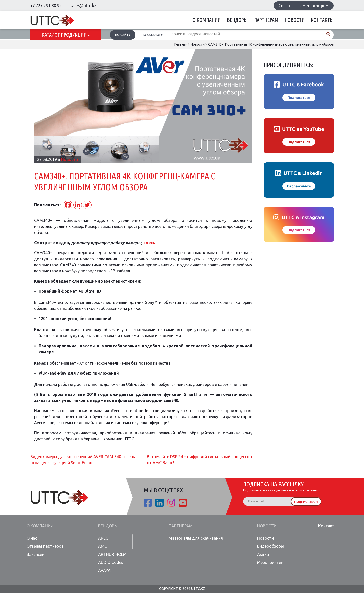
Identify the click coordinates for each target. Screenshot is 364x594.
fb (148, 503)
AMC (103, 546)
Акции (263, 554)
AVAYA (104, 570)
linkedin (160, 503)
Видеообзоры (270, 546)
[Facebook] (68, 205)
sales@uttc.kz (83, 5)
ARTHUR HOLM (112, 554)
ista (171, 503)
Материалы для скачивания (196, 538)
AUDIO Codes (111, 562)
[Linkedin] (78, 205)
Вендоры (237, 20)
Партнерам (266, 20)
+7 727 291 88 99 (46, 5)
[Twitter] (87, 205)
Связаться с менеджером (304, 5)
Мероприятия (270, 562)
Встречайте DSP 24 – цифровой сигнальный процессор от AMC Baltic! (199, 460)
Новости (295, 20)
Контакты (322, 20)
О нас (32, 538)
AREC (103, 538)
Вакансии (36, 554)
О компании (207, 20)
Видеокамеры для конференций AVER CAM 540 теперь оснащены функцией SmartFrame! (83, 460)
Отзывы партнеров (45, 546)
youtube (183, 503)
